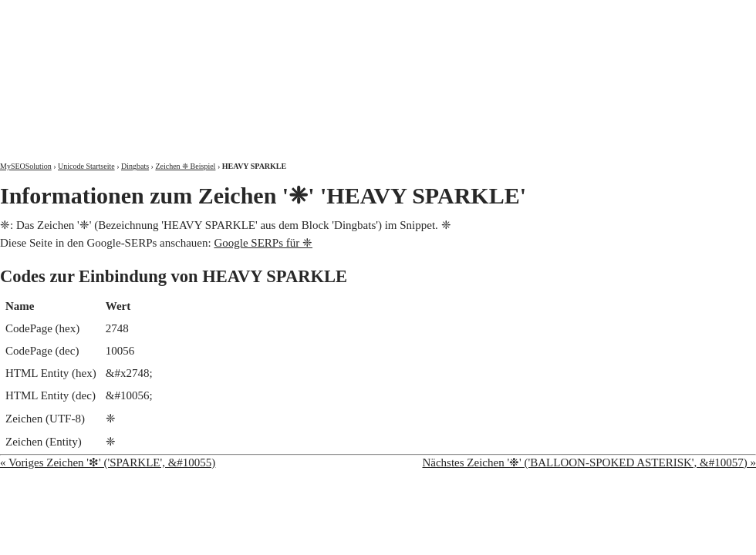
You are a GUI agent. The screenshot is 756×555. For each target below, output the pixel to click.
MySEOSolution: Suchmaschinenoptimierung (181, 69)
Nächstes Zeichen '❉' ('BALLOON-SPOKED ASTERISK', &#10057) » (589, 462)
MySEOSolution (26, 166)
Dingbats (135, 166)
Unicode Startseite (86, 166)
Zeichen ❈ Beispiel (185, 166)
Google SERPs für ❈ (263, 243)
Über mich (559, 13)
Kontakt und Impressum (677, 13)
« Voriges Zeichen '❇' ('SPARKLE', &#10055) (108, 462)
